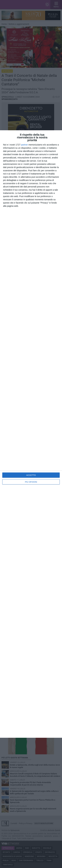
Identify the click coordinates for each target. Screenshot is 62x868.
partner (24, 145)
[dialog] (31, 434)
